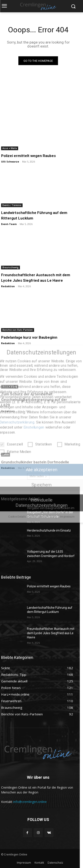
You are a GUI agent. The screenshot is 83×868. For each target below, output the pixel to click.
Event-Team (9, 224)
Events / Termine (12, 205)
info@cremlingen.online (30, 802)
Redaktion (8, 286)
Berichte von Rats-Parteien (18, 330)
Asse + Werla (10, 148)
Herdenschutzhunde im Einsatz (49, 530)
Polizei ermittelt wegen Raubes (28, 156)
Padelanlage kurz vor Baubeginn (29, 337)
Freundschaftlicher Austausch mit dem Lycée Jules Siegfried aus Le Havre (51, 633)
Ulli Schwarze (10, 162)
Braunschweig (11, 267)
